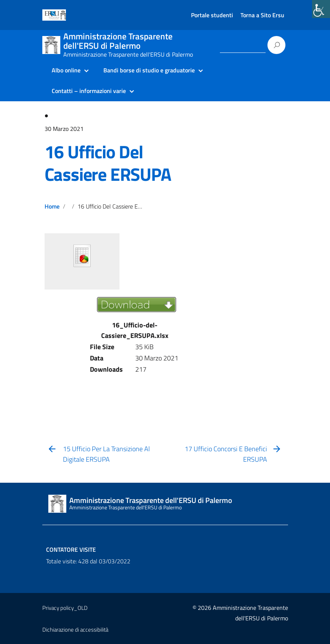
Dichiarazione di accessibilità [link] (75, 630)
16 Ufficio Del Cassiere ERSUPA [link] (108, 163)
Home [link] (52, 206)
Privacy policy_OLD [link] (65, 608)
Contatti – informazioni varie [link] (89, 91)
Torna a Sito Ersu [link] (262, 15)
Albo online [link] (66, 70)
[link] (321, 9)
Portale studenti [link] (212, 15)
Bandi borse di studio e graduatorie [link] (149, 70)
